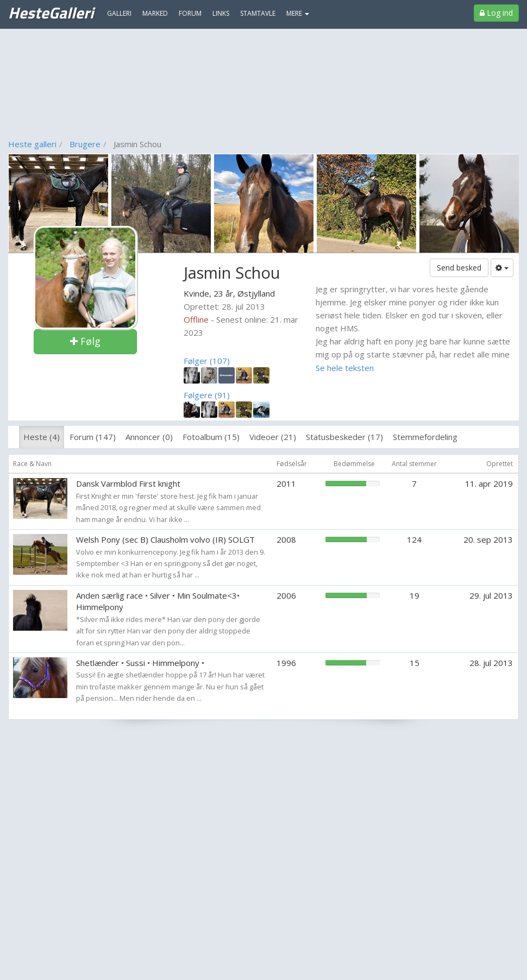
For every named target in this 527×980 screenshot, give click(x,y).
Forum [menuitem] (190, 13)
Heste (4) (42, 437)
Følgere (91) (207, 395)
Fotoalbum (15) (211, 437)
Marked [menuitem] (155, 13)
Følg (85, 341)
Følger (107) (207, 361)
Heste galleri (32, 144)
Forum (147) (93, 437)
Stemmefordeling (425, 437)
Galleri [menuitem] (119, 13)
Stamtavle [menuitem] (258, 13)
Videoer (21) (273, 437)
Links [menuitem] (221, 13)
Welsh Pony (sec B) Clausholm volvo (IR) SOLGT (165, 539)
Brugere (85, 144)
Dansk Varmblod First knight (128, 483)
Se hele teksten (345, 368)
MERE (298, 13)
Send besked (459, 268)
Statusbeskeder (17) (344, 437)
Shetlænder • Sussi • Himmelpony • (140, 663)
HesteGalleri (51, 12)
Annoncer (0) (149, 437)
